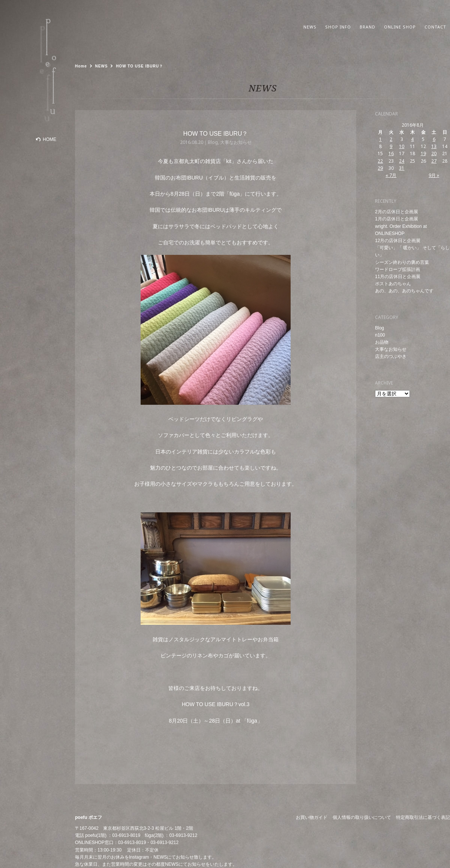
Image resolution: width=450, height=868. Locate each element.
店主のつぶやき (391, 356)
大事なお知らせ (391, 349)
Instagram (139, 857)
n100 (380, 335)
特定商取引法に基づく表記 (423, 817)
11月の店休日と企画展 (398, 277)
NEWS (160, 857)
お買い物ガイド (312, 817)
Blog (379, 328)
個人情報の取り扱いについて (362, 817)
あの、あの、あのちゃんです (404, 291)
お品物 (382, 342)
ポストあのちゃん (393, 284)
